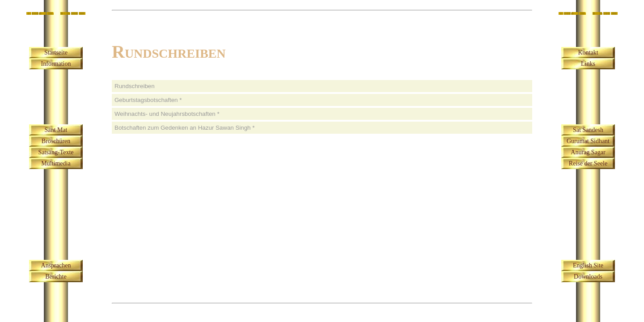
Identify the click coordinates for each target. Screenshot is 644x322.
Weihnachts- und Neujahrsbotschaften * (167, 114)
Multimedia (56, 163)
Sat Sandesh (588, 130)
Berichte (56, 277)
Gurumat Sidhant (588, 141)
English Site (588, 265)
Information (56, 64)
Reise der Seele (588, 163)
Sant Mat (56, 130)
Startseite (56, 53)
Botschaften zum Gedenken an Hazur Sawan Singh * (184, 128)
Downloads (588, 277)
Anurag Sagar (588, 152)
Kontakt (588, 53)
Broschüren (56, 141)
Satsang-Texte (56, 152)
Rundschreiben (135, 86)
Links (588, 64)
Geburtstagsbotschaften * (148, 100)
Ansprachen (56, 265)
